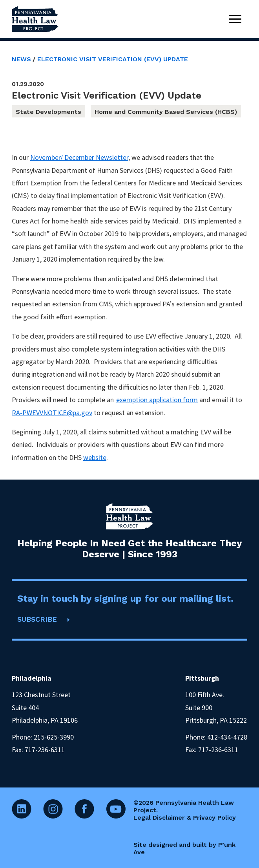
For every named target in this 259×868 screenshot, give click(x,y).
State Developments (48, 112)
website (95, 457)
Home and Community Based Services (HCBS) (166, 112)
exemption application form (157, 400)
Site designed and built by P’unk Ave (184, 848)
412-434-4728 (227, 737)
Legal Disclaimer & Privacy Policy (185, 818)
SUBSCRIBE (37, 619)
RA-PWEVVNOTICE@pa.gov (52, 413)
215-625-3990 (54, 737)
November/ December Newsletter (79, 157)
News (21, 59)
